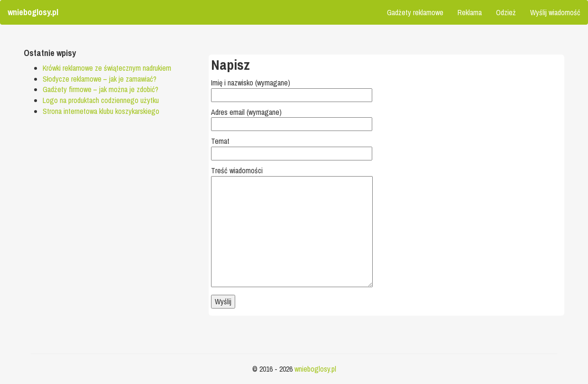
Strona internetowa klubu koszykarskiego (101, 111)
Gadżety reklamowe (415, 12)
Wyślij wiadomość (555, 12)
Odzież (506, 12)
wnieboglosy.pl (315, 369)
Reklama (470, 12)
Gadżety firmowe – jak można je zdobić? (101, 89)
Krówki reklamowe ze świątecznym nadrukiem (107, 68)
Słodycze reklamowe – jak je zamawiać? (100, 79)
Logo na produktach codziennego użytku (101, 100)
